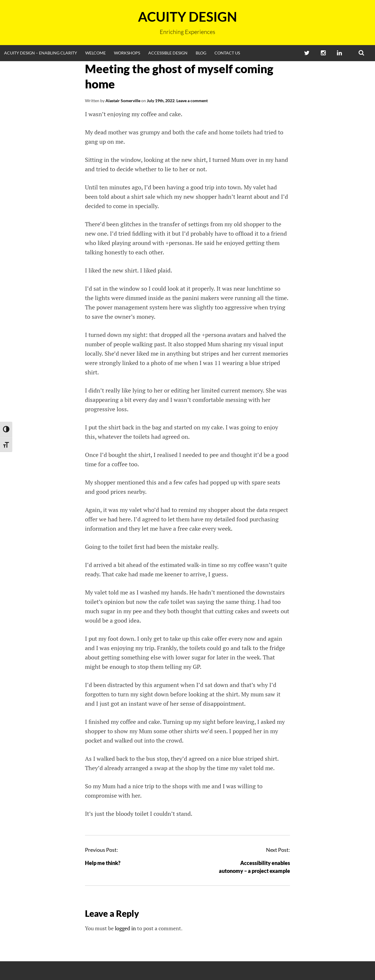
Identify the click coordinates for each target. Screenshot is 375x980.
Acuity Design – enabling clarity (41, 53)
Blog (201, 53)
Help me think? (103, 863)
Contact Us (227, 53)
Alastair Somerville (123, 101)
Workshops (127, 53)
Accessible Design (168, 53)
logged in (125, 928)
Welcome (96, 53)
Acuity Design (187, 17)
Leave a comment (192, 101)
